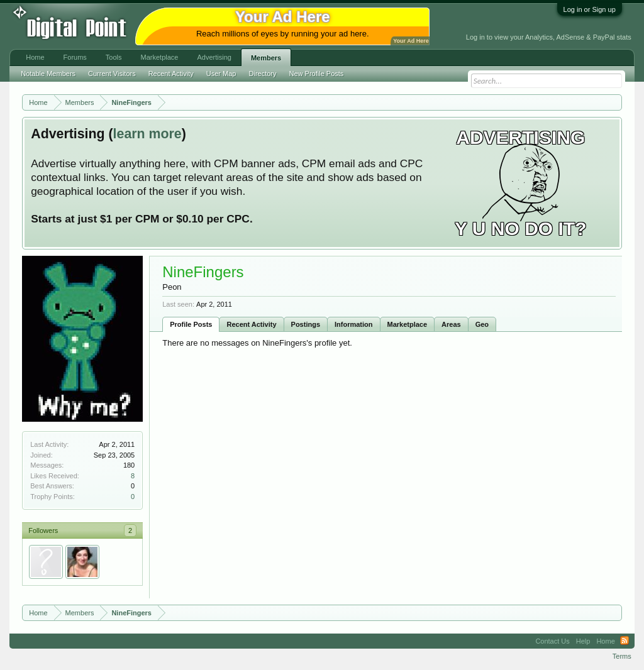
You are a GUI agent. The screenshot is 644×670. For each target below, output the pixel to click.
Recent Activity (251, 324)
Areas (451, 324)
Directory (263, 74)
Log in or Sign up (590, 9)
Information (354, 324)
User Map (221, 74)
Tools (114, 57)
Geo (482, 324)
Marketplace (408, 324)
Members (266, 58)
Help (583, 641)
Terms (622, 656)
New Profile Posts (317, 74)
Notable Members (48, 74)
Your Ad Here (411, 41)
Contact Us (552, 641)
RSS (625, 641)
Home (35, 57)
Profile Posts (191, 324)
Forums (75, 57)
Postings (306, 324)
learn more (147, 134)
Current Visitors (112, 74)
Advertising (214, 57)
